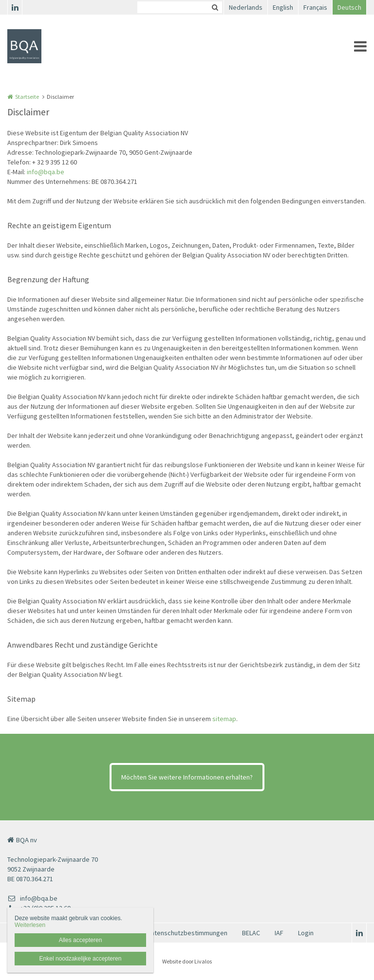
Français (315, 7)
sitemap (224, 719)
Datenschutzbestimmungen (187, 933)
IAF (279, 933)
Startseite (27, 97)
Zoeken (215, 7)
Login (306, 933)
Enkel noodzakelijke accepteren (81, 959)
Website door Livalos (187, 961)
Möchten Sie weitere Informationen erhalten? (187, 777)
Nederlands (246, 7)
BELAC (251, 933)
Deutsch (349, 7)
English (283, 7)
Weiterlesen (30, 925)
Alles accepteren (81, 940)
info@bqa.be (46, 172)
